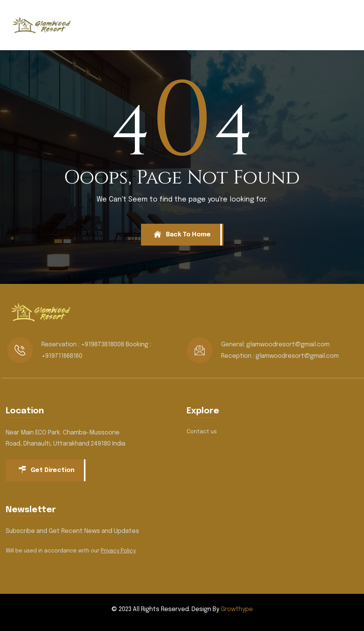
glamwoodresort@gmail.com (288, 345)
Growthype (237, 609)
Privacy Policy (118, 551)
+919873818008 (102, 345)
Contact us (202, 432)
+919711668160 (62, 356)
